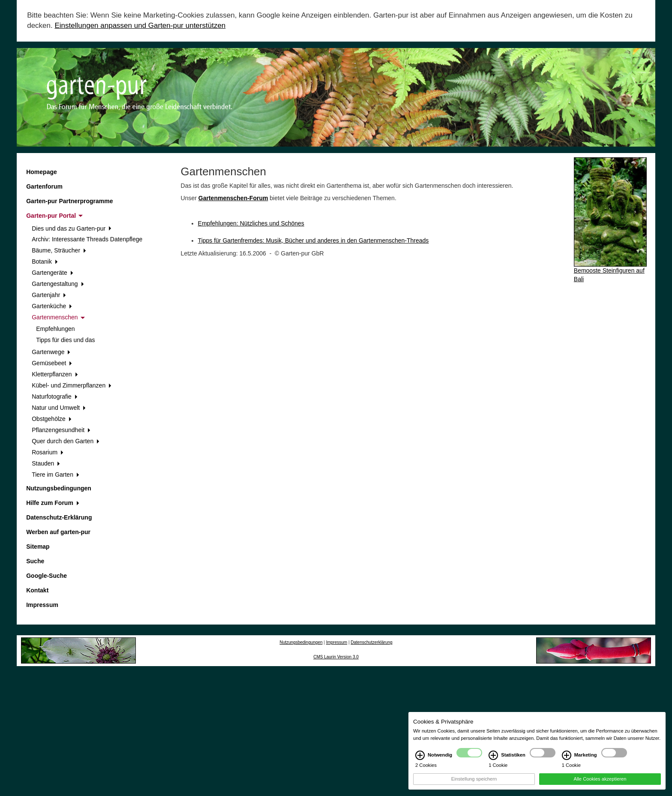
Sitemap (38, 547)
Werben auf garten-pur (58, 532)
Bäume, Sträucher (59, 250)
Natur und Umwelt (59, 408)
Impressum (42, 605)
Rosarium (48, 452)
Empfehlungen (55, 329)
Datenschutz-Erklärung (59, 517)
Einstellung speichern (474, 786)
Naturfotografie (54, 396)
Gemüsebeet (52, 363)
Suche (35, 561)
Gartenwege (51, 352)
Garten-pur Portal (54, 216)
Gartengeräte (52, 273)
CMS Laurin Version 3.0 (336, 657)
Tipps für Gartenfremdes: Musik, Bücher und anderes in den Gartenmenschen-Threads (313, 240)
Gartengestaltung (58, 284)
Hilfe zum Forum (52, 503)
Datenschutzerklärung (371, 642)
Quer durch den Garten (66, 441)
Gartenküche (52, 306)
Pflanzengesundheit (61, 430)
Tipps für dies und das (65, 340)
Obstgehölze (51, 419)
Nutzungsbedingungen (59, 488)
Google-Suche (46, 576)
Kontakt (37, 590)
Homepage (42, 172)
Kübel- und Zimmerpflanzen (72, 385)
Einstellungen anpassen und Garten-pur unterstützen (140, 26)
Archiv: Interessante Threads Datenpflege (87, 239)
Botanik (45, 261)
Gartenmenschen (58, 317)
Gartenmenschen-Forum (233, 198)
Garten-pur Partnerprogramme (69, 201)
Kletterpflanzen (55, 374)
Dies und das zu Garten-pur (72, 228)
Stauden (46, 463)
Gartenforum (44, 186)
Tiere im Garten (55, 475)
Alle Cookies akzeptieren (600, 786)
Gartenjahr (49, 295)
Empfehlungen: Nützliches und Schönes (251, 223)
